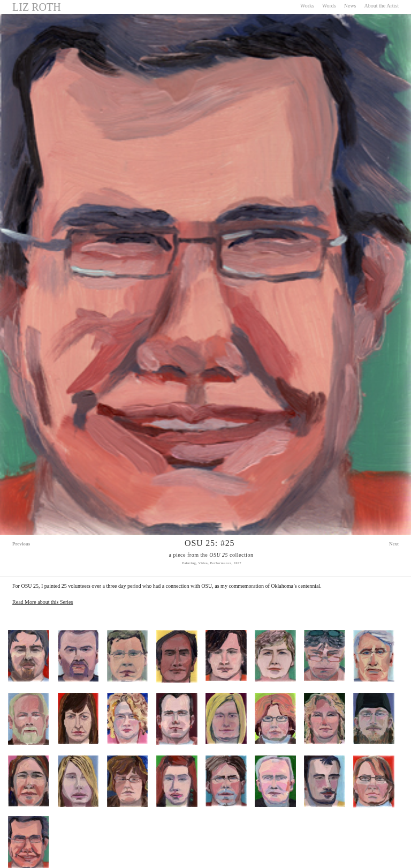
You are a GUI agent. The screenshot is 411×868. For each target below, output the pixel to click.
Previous (21, 544)
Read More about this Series (43, 602)
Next (394, 544)
